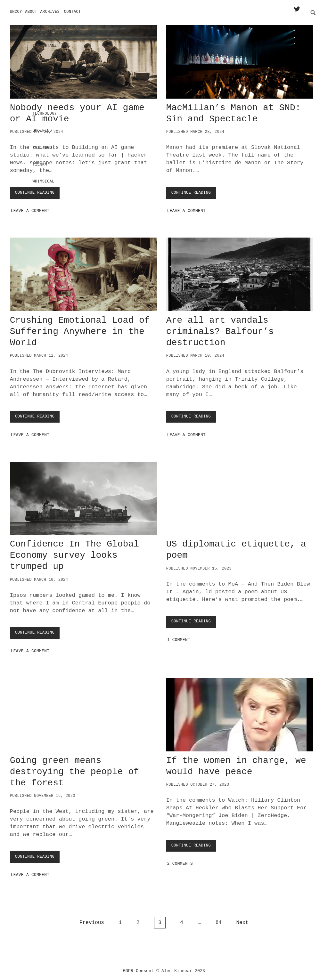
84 (219, 920)
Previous (92, 920)
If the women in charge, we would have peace (240, 712)
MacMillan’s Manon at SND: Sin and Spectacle (240, 60)
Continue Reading (37, 192)
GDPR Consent (138, 969)
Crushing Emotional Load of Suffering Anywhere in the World (83, 272)
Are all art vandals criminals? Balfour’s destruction (240, 272)
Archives (50, 12)
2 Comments (180, 861)
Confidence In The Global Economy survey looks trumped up (83, 496)
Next (242, 920)
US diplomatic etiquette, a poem (240, 496)
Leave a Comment (30, 209)
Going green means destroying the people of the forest (83, 712)
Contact (73, 12)
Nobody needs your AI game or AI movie (83, 60)
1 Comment (179, 638)
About (31, 12)
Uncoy (16, 12)
